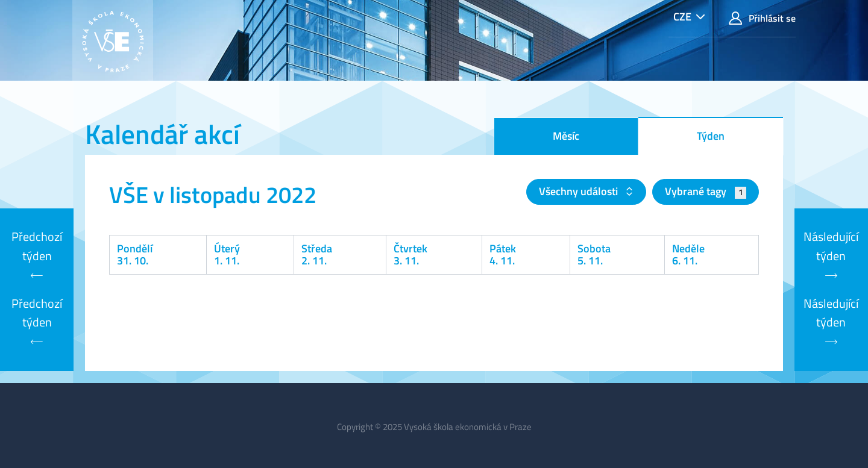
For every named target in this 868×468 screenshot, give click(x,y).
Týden (711, 136)
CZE (682, 17)
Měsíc (566, 136)
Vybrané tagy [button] (706, 191)
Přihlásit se (762, 18)
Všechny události (580, 191)
